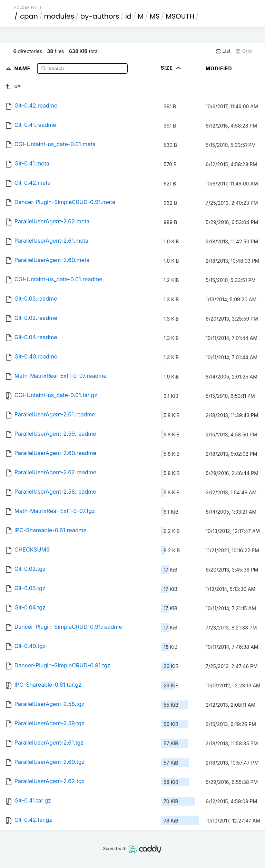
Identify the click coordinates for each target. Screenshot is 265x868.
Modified (219, 68)
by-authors (100, 16)
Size (172, 68)
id (128, 16)
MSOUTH (180, 16)
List (223, 51)
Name (23, 68)
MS (155, 16)
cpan (29, 16)
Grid (244, 51)
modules (59, 16)
